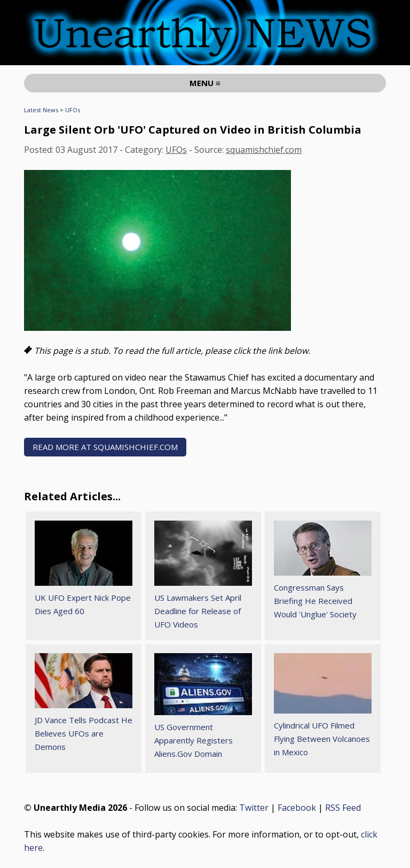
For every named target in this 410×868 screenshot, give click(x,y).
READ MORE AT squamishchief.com (105, 447)
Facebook (297, 808)
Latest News (41, 110)
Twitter (254, 808)
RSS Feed (343, 808)
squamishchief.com (264, 150)
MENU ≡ (205, 83)
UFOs (73, 110)
